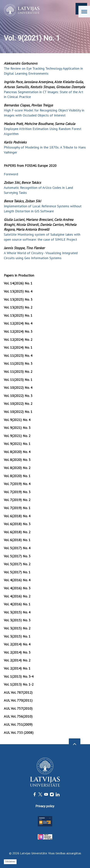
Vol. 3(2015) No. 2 (17, 628)
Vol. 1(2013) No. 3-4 (19, 676)
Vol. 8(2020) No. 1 (17, 476)
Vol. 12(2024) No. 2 (18, 340)
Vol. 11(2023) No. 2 (18, 372)
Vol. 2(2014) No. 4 (17, 644)
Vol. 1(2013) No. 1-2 (19, 684)
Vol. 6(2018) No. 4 (17, 516)
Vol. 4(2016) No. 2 (17, 596)
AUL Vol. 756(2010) (18, 716)
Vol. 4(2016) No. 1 (17, 604)
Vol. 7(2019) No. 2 (17, 500)
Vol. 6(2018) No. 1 (17, 540)
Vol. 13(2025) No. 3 (18, 299)
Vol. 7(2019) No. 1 (17, 508)
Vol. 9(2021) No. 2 (17, 436)
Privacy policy (45, 806)
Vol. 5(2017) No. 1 (17, 572)
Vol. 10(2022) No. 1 (18, 412)
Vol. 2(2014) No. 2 (17, 660)
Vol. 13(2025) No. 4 (18, 291)
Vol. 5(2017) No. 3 (17, 556)
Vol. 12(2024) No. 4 (18, 323)
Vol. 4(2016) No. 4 (17, 580)
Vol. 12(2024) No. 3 (18, 331)
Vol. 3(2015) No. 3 (17, 620)
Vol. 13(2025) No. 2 (18, 307)
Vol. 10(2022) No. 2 (18, 404)
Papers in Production (19, 275)
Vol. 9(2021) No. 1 (17, 444)
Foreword (11, 174)
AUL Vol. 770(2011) (18, 700)
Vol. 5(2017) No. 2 (17, 564)
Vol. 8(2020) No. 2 (17, 468)
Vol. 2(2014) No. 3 (17, 652)
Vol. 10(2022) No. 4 (18, 388)
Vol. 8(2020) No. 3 (17, 460)
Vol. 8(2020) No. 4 (17, 452)
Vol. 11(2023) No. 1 (18, 380)
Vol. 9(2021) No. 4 (17, 420)
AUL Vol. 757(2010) (18, 708)
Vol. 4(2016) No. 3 (17, 588)
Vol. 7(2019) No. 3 (17, 492)
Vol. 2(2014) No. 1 (17, 668)
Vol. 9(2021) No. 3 (17, 428)
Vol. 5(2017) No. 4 (17, 548)
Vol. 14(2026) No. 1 (18, 283)
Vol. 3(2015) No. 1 (17, 636)
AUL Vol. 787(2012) (18, 692)
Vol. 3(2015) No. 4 (17, 612)
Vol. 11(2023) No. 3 (18, 363)
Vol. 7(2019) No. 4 (17, 484)
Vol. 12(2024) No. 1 (18, 347)
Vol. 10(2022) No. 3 (18, 396)
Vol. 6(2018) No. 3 (17, 524)
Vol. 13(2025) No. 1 (18, 315)
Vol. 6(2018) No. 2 (17, 532)
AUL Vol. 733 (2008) (19, 733)
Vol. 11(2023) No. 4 (18, 356)
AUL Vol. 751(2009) (18, 724)
